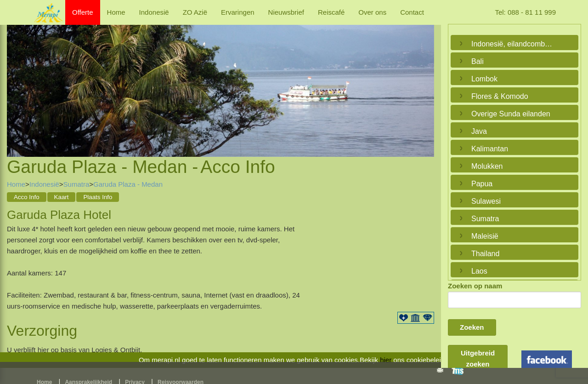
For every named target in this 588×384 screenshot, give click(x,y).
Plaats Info (98, 197)
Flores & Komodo (500, 96)
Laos (479, 271)
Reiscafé (331, 12)
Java (479, 131)
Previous (16, 80)
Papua (482, 184)
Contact (412, 12)
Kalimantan (490, 149)
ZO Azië (195, 12)
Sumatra (76, 184)
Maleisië (485, 236)
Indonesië (154, 12)
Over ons (372, 12)
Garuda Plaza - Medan (128, 184)
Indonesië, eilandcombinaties (512, 44)
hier (386, 360)
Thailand (485, 254)
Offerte (83, 12)
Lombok (484, 79)
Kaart (62, 197)
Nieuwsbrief (286, 12)
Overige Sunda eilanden (511, 114)
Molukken (487, 166)
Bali (478, 61)
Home (116, 12)
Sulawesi (486, 201)
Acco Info (27, 197)
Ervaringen (238, 12)
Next (425, 80)
